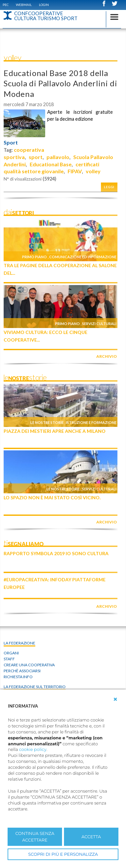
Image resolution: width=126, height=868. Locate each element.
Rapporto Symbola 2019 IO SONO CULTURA (56, 553)
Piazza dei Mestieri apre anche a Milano (55, 431)
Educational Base (51, 164)
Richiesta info (18, 677)
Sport (11, 143)
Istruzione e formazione (91, 422)
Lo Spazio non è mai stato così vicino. (52, 497)
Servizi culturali (99, 324)
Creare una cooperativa (29, 665)
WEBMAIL (24, 5)
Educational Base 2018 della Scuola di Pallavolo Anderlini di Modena (60, 83)
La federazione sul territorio (35, 687)
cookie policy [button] (33, 749)
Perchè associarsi (22, 671)
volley (93, 171)
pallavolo (58, 157)
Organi (11, 653)
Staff (9, 659)
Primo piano (34, 257)
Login (44, 5)
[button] (115, 699)
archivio (107, 356)
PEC (6, 5)
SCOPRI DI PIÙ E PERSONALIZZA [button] (63, 854)
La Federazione (19, 643)
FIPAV (75, 171)
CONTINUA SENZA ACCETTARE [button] (35, 837)
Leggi (109, 187)
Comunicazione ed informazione (83, 257)
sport (36, 157)
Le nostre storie (47, 422)
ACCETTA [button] (91, 837)
